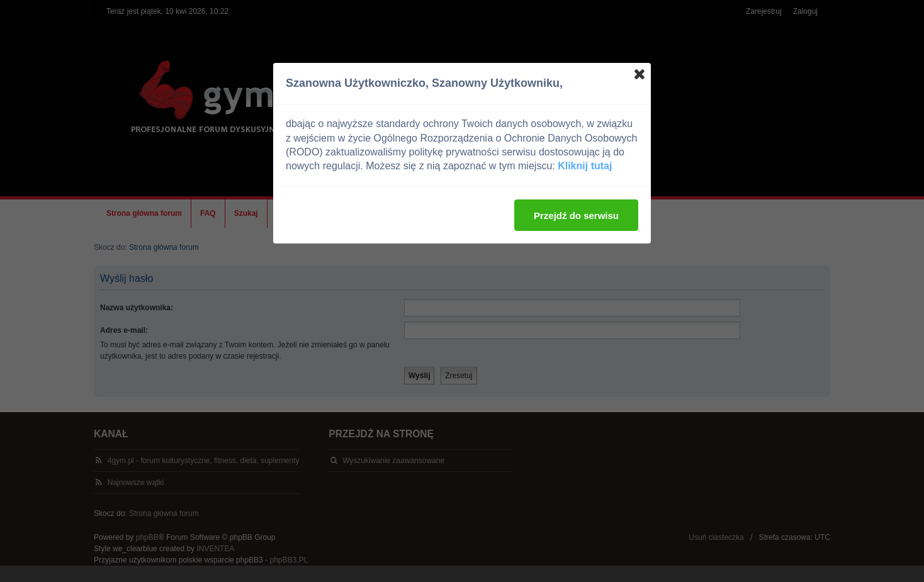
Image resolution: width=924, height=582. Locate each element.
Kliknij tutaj (585, 166)
